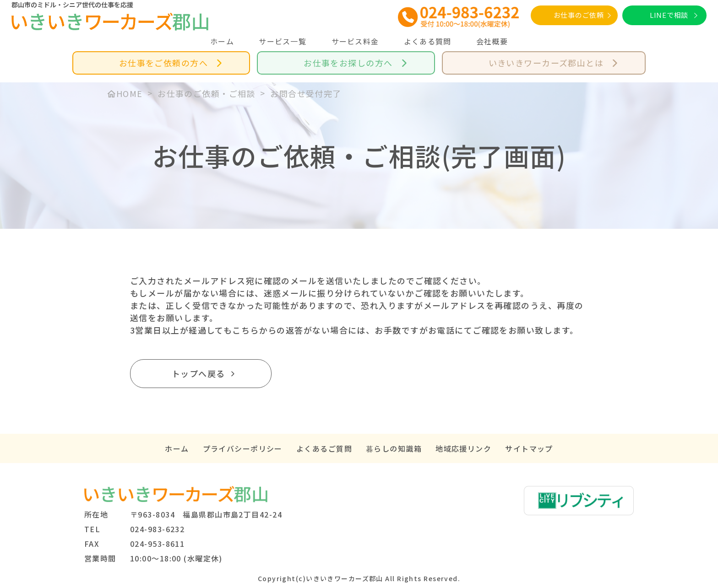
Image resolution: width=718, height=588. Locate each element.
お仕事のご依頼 (579, 15)
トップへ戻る (199, 373)
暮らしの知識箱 (394, 448)
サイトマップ (529, 448)
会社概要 (492, 41)
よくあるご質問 (324, 448)
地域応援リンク (463, 448)
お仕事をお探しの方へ (348, 63)
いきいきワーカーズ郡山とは (546, 63)
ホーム (222, 41)
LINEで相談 (669, 15)
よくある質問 (428, 41)
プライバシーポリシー (243, 448)
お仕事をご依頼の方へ (163, 63)
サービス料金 (355, 41)
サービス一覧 (283, 41)
